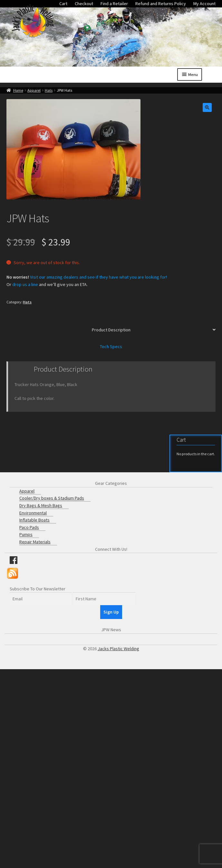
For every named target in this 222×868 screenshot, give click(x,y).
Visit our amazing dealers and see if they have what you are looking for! (98, 277)
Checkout (84, 4)
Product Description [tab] (111, 330)
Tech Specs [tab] (111, 346)
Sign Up (111, 612)
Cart (63, 4)
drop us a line (25, 284)
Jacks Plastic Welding (118, 649)
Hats (49, 90)
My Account (204, 4)
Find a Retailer (114, 4)
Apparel (34, 90)
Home (18, 90)
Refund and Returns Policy (161, 4)
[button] (207, 107)
